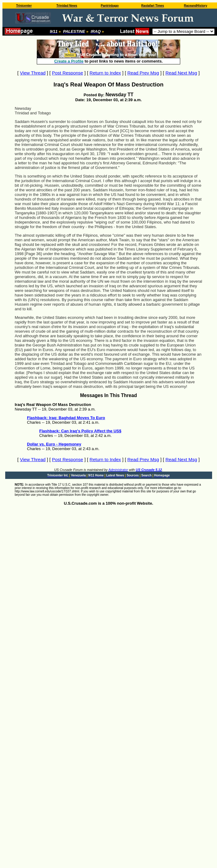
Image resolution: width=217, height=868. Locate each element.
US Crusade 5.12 (149, 470)
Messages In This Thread (108, 395)
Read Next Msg (181, 73)
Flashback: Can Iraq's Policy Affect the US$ (80, 431)
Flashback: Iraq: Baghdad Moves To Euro (66, 418)
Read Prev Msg (143, 73)
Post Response (67, 73)
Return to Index (105, 73)
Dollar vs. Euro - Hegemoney (54, 444)
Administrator (118, 470)
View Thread (33, 73)
